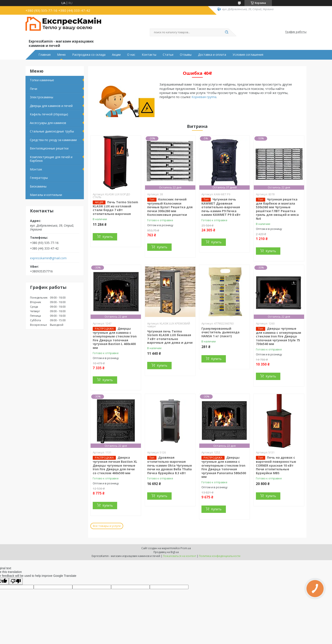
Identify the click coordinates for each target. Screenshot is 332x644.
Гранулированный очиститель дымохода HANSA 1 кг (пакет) (220, 332)
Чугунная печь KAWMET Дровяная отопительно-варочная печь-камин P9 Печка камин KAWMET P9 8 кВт (221, 207)
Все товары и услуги (107, 526)
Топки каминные (42, 80)
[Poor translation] (16, 581)
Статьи (168, 55)
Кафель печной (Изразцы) (49, 114)
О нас (131, 55)
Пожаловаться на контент (180, 556)
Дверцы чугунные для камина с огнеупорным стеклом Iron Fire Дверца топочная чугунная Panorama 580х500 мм (224, 467)
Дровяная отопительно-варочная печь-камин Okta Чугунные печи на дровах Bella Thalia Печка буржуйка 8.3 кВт (170, 465)
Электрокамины (41, 97)
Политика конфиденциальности (220, 556)
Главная (45, 55)
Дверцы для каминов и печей (51, 106)
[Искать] (227, 32)
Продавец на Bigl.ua (166, 552)
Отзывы (186, 55)
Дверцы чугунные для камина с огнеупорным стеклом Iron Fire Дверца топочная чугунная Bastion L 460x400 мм (115, 338)
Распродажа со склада (89, 55)
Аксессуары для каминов (48, 123)
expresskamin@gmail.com (48, 258)
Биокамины (38, 186)
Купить (108, 237)
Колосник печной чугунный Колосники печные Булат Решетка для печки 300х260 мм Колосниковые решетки (170, 207)
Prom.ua (186, 548)
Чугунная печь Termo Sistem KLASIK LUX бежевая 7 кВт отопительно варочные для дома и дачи (170, 337)
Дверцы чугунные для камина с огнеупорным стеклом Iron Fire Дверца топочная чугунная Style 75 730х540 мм (279, 336)
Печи (34, 89)
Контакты (149, 55)
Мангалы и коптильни (46, 195)
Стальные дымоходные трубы (52, 131)
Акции (116, 55)
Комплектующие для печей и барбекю (51, 159)
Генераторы (39, 178)
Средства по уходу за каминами (53, 140)
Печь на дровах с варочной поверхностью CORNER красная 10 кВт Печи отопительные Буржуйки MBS (276, 465)
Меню (61, 55)
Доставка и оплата (212, 55)
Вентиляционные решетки (49, 148)
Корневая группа (204, 97)
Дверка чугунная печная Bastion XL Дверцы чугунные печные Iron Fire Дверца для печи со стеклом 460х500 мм (115, 465)
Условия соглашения (248, 55)
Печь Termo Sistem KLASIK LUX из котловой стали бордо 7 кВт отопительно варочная (115, 208)
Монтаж (36, 169)
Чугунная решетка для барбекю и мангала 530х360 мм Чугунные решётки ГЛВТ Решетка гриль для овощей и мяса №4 (277, 209)
